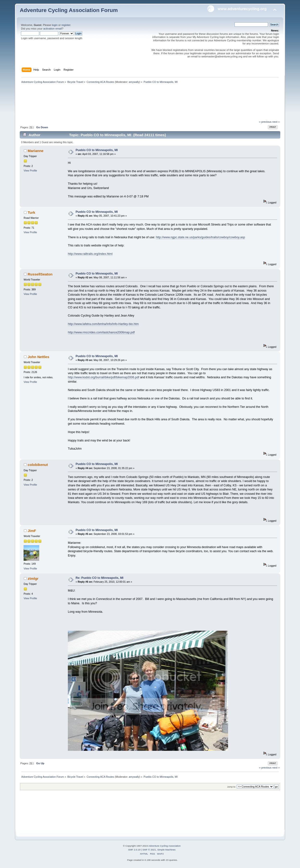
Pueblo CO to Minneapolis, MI (97, 150)
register (66, 25)
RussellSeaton (40, 274)
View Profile (30, 171)
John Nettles (38, 357)
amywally (134, 82)
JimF (32, 531)
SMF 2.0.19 (134, 850)
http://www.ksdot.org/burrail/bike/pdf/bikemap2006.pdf (104, 377)
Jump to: (232, 787)
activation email (53, 29)
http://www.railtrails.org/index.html (90, 254)
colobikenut (38, 465)
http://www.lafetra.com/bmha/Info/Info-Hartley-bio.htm (103, 324)
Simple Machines (166, 850)
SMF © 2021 (149, 850)
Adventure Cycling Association (165, 846)
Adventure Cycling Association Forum (69, 10)
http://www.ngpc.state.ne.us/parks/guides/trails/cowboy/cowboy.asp (201, 237)
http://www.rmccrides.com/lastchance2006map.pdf (101, 332)
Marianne (36, 151)
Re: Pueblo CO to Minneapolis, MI (99, 578)
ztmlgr (33, 578)
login (55, 25)
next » (276, 122)
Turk (31, 212)
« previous (265, 122)
